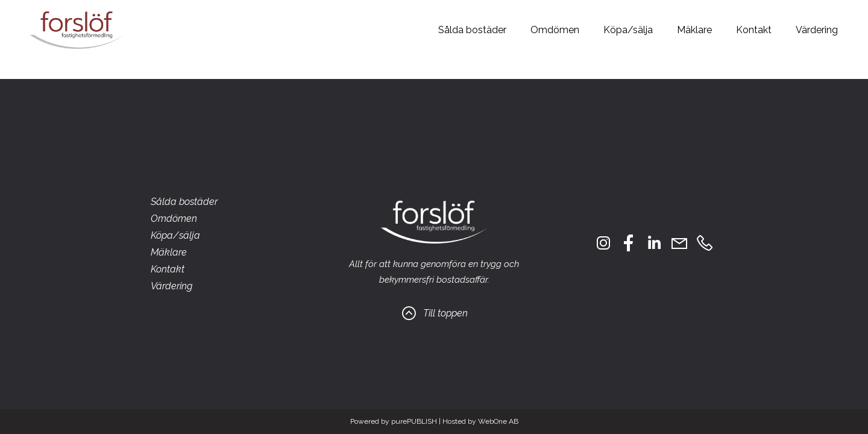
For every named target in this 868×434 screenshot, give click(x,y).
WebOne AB (498, 421)
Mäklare (694, 30)
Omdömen (555, 30)
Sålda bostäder (472, 30)
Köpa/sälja (628, 30)
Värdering (817, 30)
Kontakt (754, 30)
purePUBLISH (414, 421)
